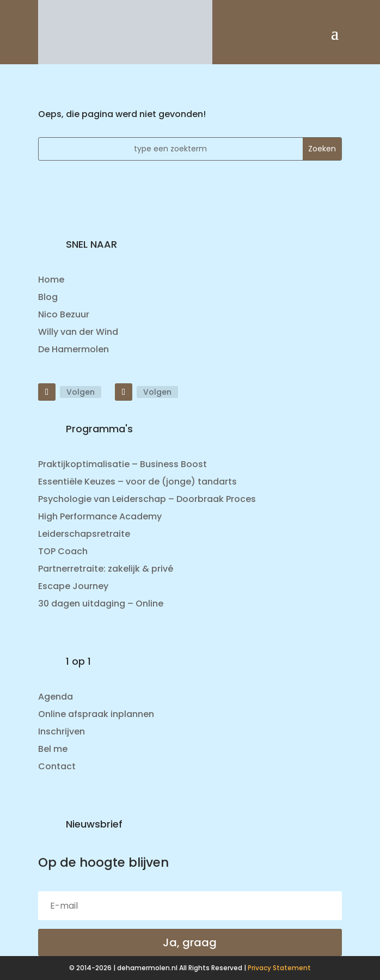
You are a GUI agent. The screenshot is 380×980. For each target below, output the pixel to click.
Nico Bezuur (64, 314)
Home (51, 280)
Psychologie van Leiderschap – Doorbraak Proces (147, 499)
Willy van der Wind (78, 332)
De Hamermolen (73, 349)
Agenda (56, 697)
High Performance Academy (100, 516)
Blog (48, 297)
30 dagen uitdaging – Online (101, 604)
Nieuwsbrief (94, 824)
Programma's (99, 429)
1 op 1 (78, 661)
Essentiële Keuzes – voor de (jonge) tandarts (137, 482)
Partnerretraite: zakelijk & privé (106, 569)
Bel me (53, 749)
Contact (57, 766)
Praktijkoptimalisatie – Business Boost (122, 464)
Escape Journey (73, 586)
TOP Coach (63, 551)
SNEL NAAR (91, 244)
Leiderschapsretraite (84, 534)
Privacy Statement (279, 968)
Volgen (81, 392)
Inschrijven (62, 731)
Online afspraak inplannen (96, 714)
